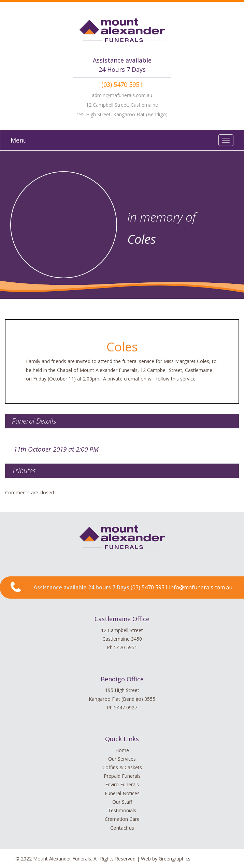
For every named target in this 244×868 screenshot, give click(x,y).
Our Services (122, 759)
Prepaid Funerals (122, 776)
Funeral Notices (122, 793)
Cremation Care (122, 819)
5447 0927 (126, 707)
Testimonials (122, 810)
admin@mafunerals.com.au (122, 95)
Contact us (122, 828)
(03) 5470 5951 (122, 84)
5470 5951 (126, 647)
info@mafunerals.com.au (201, 587)
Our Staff (122, 802)
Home (122, 750)
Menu (19, 140)
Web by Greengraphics (166, 859)
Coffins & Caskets (122, 767)
